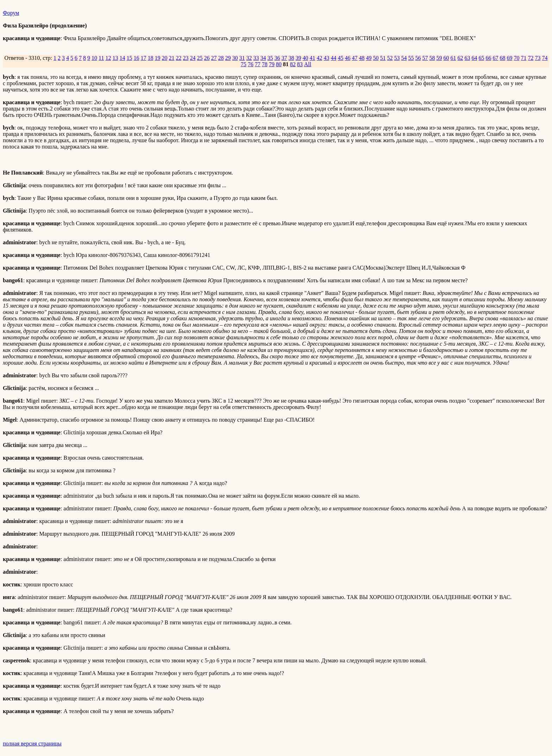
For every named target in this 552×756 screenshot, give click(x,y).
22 (178, 58)
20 (164, 58)
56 (418, 58)
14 (122, 58)
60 (446, 58)
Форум (11, 13)
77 (258, 64)
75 (244, 64)
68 (502, 58)
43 (326, 58)
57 (425, 58)
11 (101, 58)
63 (467, 58)
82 (293, 64)
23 (186, 58)
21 (171, 58)
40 (305, 58)
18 (150, 58)
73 (538, 58)
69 (509, 58)
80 (279, 64)
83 (300, 64)
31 (242, 58)
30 (235, 58)
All (308, 64)
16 (136, 58)
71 (523, 58)
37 (284, 58)
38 (291, 58)
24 (193, 58)
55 (411, 58)
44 (333, 58)
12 (108, 58)
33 (256, 58)
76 (251, 64)
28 (221, 58)
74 (545, 58)
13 (115, 58)
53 (397, 58)
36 (277, 58)
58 (432, 58)
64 (474, 58)
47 (355, 58)
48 (362, 58)
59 (439, 58)
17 (143, 58)
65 (481, 58)
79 (272, 64)
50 (376, 58)
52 (390, 58)
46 (347, 58)
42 (319, 58)
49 (369, 58)
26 (207, 58)
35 (270, 58)
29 (228, 58)
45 (340, 58)
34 (263, 58)
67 (495, 58)
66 (488, 58)
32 (249, 58)
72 (531, 58)
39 (298, 58)
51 (383, 58)
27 (214, 58)
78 (265, 64)
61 (453, 58)
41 (312, 58)
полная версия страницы (32, 744)
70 (516, 58)
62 (460, 58)
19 (157, 58)
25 (200, 58)
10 (94, 58)
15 (129, 58)
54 (404, 58)
